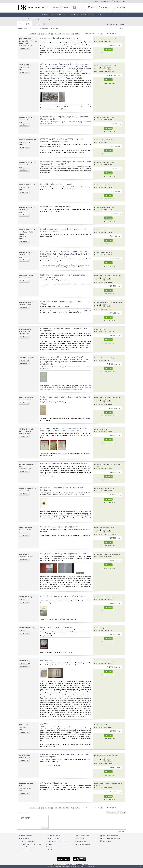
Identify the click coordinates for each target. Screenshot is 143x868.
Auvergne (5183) (25, 24)
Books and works (58, 15)
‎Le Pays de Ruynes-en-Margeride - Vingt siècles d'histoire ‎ (63, 554)
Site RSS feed (106, 841)
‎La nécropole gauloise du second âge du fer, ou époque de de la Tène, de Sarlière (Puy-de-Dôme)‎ (66, 163)
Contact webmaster (80, 841)
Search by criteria (58, 10)
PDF (110, 24)
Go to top (122, 831)
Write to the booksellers (101, 1)
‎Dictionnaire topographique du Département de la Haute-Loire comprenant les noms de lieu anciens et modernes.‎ (64, 429)
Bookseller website (53, 838)
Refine (122, 29)
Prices (50, 844)
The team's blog (79, 838)
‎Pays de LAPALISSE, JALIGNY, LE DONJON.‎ (56, 627)
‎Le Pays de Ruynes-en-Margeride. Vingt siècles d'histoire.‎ (63, 596)
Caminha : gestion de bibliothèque (58, 841)
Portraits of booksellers (28, 841)
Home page (46, 15)
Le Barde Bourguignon (101, 628)
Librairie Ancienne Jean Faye (103, 117)
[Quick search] (63, 7)
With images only (43, 29)
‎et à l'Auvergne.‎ (47, 660)
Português (69, 865)
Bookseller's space (118, 1)
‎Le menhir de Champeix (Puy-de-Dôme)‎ (56, 184)
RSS (116, 24)
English (55, 865)
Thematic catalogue (34, 19)
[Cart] (91, 7)
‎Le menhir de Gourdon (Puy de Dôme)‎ (55, 207)
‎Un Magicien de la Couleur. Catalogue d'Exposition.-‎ (61, 38)
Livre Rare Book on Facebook (110, 838)
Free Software (52, 850)
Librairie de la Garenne (101, 554)
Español (86, 865)
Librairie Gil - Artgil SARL (101, 140)
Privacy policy (78, 847)
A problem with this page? (82, 844)
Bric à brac (51, 847)
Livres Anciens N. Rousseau (103, 65)
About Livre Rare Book (82, 836)
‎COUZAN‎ (44, 724)
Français (62, 865)
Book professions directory (91, 15)
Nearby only (54, 29)
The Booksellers (73, 15)
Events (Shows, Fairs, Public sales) (30, 844)
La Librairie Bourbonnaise (102, 358)
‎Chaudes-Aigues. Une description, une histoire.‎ (59, 527)
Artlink (96, 329)
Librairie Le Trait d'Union (102, 528)
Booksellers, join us (53, 836)
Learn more (91, 866)
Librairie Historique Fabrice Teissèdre (106, 276)
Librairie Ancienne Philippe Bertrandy (106, 464)
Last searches (24, 813)
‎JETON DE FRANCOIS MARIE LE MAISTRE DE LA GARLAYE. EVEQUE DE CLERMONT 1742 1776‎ (63, 140)
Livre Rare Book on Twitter (109, 836)
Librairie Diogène (99, 429)
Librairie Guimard (100, 725)
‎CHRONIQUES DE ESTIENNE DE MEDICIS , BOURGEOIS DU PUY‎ (65, 463)
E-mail (123, 24)
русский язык (78, 865)
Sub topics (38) (40, 24)
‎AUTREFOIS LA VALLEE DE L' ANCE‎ (54, 783)
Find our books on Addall (27, 850)
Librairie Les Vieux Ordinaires (103, 39)
